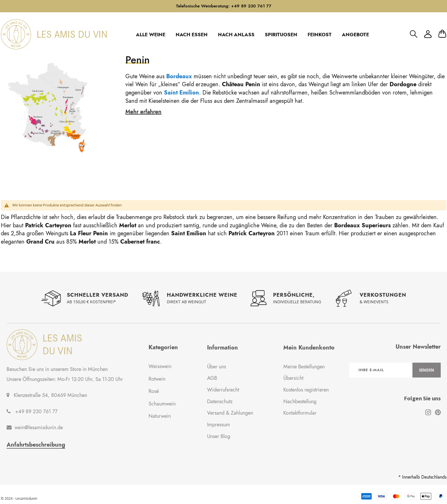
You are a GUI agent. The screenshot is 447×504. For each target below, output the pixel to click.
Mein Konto (428, 34)
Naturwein (160, 416)
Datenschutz (220, 401)
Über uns (217, 367)
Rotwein (157, 379)
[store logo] (54, 34)
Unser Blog (219, 436)
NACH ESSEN (192, 35)
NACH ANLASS (236, 35)
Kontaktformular (300, 413)
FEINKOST (320, 35)
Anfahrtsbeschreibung (36, 445)
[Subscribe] (427, 370)
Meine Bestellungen (304, 367)
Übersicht (293, 378)
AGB (212, 378)
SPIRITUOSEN (281, 35)
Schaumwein (162, 404)
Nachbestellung (300, 401)
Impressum (219, 425)
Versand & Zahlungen (230, 413)
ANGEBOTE (355, 35)
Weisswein (160, 366)
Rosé (154, 391)
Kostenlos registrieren (306, 390)
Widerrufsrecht (223, 390)
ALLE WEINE (151, 35)
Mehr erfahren (143, 112)
